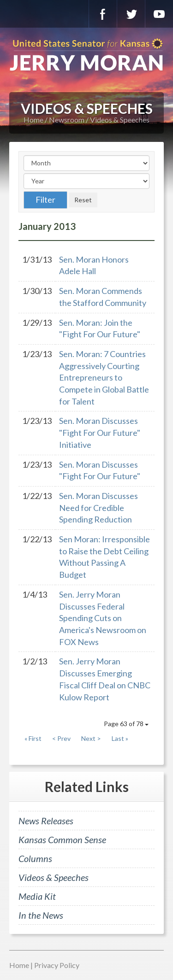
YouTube (159, 14)
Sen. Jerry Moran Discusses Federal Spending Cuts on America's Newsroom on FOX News (103, 618)
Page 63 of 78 (126, 724)
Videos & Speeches (120, 120)
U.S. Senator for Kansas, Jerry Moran (86, 55)
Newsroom (67, 120)
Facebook (103, 14)
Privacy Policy (57, 965)
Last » (120, 738)
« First (33, 738)
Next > (91, 738)
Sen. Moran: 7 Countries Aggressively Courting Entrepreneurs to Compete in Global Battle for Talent (104, 378)
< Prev (61, 738)
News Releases (46, 821)
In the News (41, 915)
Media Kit (37, 896)
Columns (35, 858)
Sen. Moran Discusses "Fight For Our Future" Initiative (100, 432)
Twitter (131, 14)
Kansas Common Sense (62, 839)
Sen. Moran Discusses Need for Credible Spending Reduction (98, 508)
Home (33, 120)
